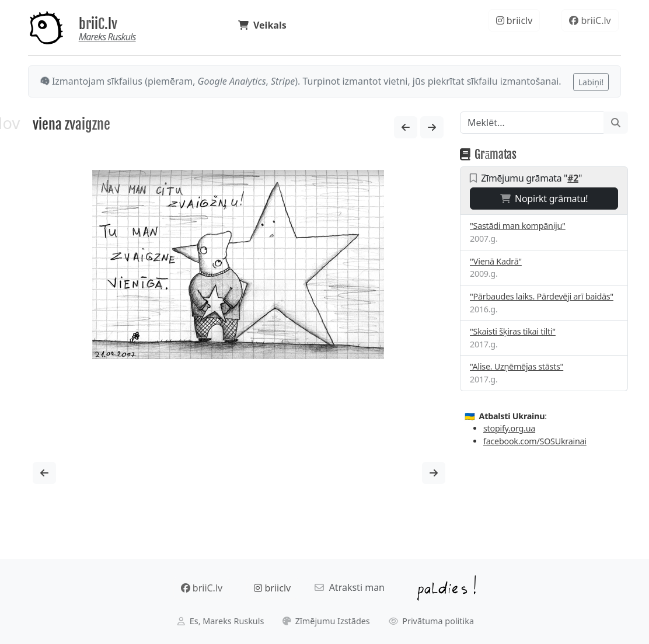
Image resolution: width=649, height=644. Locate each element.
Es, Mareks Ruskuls (221, 621)
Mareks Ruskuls (107, 37)
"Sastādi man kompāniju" (518, 226)
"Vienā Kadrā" (496, 261)
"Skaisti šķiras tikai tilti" (513, 331)
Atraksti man (350, 587)
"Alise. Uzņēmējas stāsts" (517, 366)
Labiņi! (591, 82)
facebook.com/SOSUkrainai (535, 441)
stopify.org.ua (509, 428)
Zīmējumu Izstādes (326, 621)
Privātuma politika (432, 621)
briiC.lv (98, 24)
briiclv (514, 20)
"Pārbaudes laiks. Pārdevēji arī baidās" (542, 296)
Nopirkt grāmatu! (544, 199)
